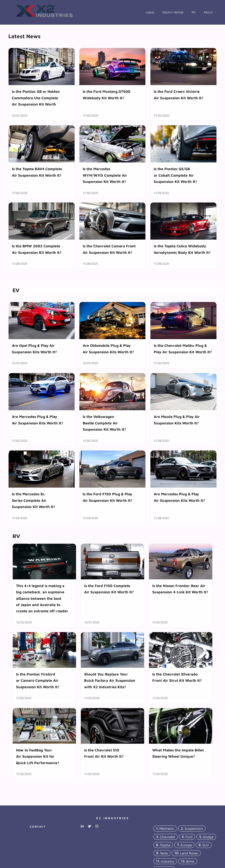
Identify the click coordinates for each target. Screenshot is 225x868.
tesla (164, 853)
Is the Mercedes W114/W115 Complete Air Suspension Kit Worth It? (105, 175)
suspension (194, 829)
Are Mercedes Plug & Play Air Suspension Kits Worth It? (37, 420)
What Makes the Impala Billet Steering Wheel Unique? (178, 753)
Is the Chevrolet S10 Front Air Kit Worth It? (104, 753)
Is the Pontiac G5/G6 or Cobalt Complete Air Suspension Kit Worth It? (175, 175)
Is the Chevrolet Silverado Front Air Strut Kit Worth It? (177, 677)
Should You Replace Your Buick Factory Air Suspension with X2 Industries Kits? (110, 681)
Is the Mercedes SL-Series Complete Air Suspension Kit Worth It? (34, 500)
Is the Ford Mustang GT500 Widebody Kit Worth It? (107, 95)
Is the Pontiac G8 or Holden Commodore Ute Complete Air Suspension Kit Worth (36, 98)
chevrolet (167, 837)
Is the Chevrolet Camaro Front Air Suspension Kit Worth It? (109, 249)
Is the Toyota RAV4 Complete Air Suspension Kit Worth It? (37, 172)
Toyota (165, 845)
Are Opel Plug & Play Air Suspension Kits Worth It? (34, 349)
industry (168, 861)
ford (189, 837)
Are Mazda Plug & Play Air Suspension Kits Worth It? (177, 420)
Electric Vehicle (173, 12)
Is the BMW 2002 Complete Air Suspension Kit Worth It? (37, 249)
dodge (208, 837)
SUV (206, 845)
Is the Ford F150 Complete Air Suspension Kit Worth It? (109, 589)
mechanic (167, 829)
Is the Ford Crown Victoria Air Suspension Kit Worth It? (179, 95)
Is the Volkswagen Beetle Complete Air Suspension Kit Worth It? (104, 423)
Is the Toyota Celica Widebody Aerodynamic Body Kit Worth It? (182, 249)
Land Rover (189, 853)
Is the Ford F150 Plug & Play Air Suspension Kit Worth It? (107, 497)
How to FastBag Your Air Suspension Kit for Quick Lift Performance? (38, 756)
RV (194, 12)
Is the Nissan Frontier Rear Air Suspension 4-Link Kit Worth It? (180, 589)
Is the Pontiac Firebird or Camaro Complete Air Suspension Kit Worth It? (38, 681)
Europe (186, 845)
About (208, 12)
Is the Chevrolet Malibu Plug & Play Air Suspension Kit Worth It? (183, 349)
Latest (150, 12)
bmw (190, 861)
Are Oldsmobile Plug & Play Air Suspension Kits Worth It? (108, 349)
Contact (38, 826)
